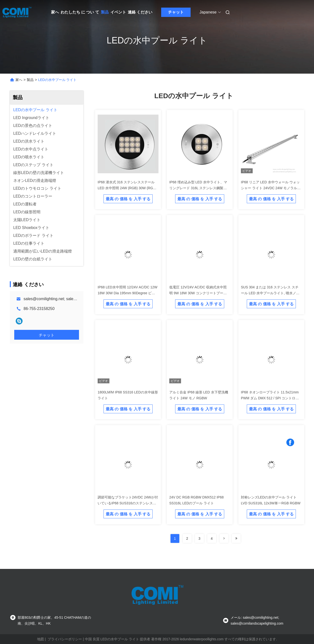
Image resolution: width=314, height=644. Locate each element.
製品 (105, 12)
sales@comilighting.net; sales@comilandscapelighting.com (75, 299)
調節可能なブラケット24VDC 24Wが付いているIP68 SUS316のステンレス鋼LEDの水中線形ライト (128, 503)
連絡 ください (140, 12)
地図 (40, 639)
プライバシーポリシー (65, 639)
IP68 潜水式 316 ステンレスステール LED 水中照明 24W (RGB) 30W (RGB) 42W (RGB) (127, 188)
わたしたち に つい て (80, 12)
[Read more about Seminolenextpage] (224, 538)
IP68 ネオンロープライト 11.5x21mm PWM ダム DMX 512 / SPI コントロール (270, 398)
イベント (118, 12)
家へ (55, 12)
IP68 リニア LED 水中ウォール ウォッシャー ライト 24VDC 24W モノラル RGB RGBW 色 (270, 188)
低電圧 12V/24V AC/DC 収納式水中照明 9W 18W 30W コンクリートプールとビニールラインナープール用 (198, 293)
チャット (176, 12)
